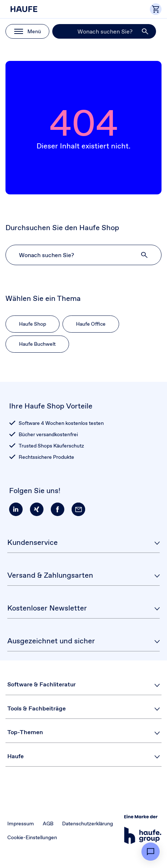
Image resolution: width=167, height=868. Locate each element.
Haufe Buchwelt (37, 344)
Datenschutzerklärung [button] (88, 824)
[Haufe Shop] (38, 9)
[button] (145, 31)
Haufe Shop (33, 324)
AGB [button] (48, 824)
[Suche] (104, 31)
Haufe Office (91, 324)
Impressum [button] (21, 824)
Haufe (16, 756)
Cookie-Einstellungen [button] (32, 837)
